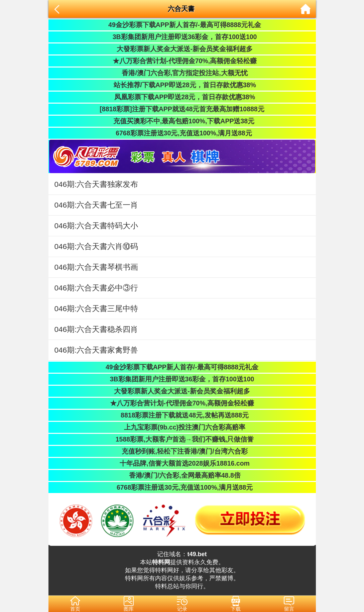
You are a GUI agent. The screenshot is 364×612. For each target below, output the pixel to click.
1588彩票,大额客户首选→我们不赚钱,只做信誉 (182, 439)
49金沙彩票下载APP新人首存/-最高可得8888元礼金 (182, 25)
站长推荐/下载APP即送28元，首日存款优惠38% (182, 85)
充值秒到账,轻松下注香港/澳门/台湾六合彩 (182, 451)
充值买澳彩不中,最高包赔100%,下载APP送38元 (182, 121)
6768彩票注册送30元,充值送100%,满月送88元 (182, 133)
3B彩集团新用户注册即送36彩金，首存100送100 (182, 37)
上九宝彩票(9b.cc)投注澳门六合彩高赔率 (182, 427)
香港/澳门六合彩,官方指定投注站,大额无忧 (182, 73)
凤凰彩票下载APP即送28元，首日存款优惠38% (182, 97)
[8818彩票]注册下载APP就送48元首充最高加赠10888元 (182, 109)
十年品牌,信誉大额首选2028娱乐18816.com (182, 463)
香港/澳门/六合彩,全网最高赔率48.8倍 (182, 475)
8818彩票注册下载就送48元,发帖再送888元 (182, 415)
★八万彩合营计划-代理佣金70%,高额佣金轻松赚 (182, 61)
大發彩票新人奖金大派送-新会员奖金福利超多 (182, 49)
